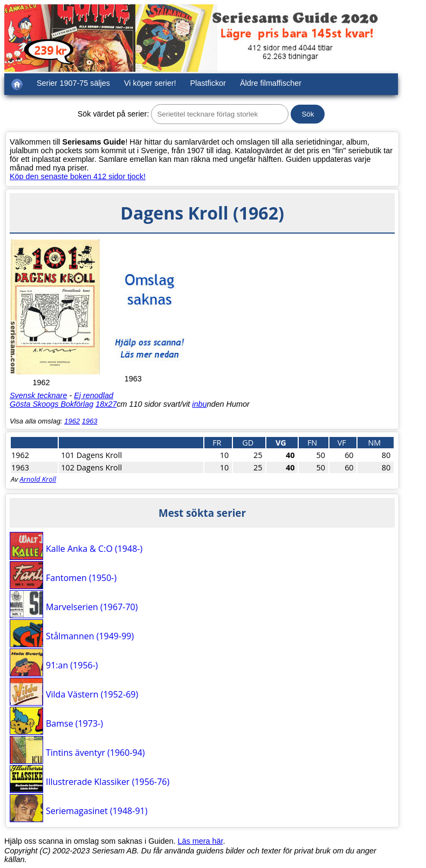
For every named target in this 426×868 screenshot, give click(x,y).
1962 (72, 421)
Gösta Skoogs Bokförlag (51, 404)
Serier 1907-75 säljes (73, 83)
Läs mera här (201, 841)
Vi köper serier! (150, 83)
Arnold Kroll (38, 479)
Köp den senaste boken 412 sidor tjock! (78, 176)
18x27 (106, 404)
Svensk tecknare (38, 395)
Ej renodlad (94, 395)
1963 (90, 421)
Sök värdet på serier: (114, 114)
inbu (199, 404)
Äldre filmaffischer (271, 83)
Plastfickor (208, 83)
